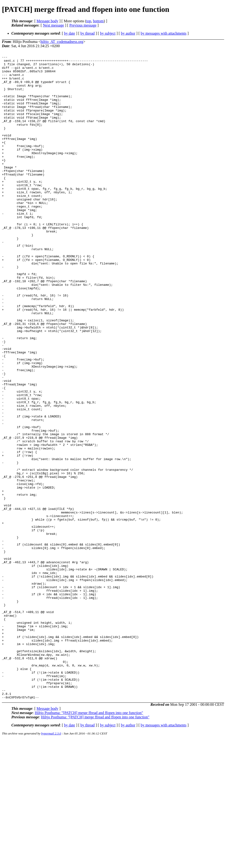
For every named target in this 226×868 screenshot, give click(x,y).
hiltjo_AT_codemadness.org (62, 42)
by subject (108, 33)
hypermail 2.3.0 (51, 862)
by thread (88, 33)
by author (128, 33)
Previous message (83, 25)
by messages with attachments (164, 33)
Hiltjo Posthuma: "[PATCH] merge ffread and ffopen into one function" (89, 842)
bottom (98, 21)
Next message (53, 25)
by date (70, 33)
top (89, 21)
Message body (47, 21)
